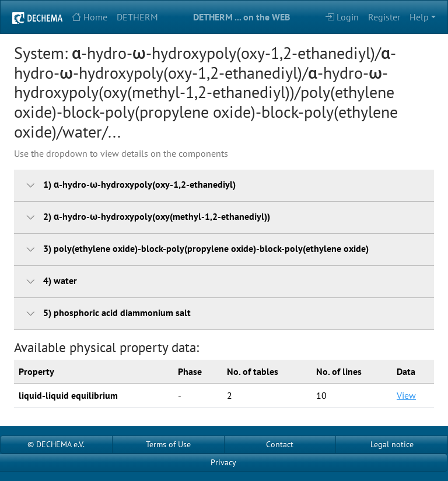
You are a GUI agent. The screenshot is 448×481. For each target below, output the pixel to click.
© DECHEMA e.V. (56, 444)
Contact (280, 444)
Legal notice (392, 444)
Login (342, 17)
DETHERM (137, 17)
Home (90, 17)
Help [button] (419, 17)
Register (384, 17)
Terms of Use (168, 444)
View (406, 395)
